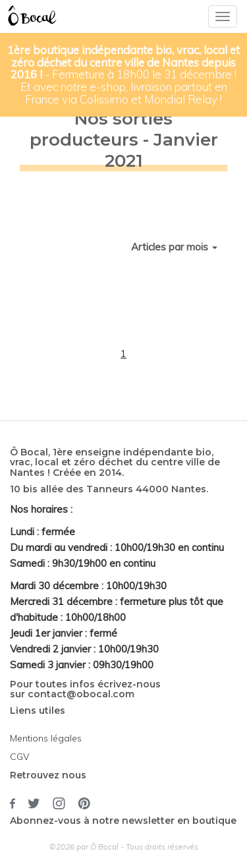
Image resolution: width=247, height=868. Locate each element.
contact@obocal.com (81, 694)
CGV (20, 757)
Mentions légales (46, 738)
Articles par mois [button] (174, 247)
